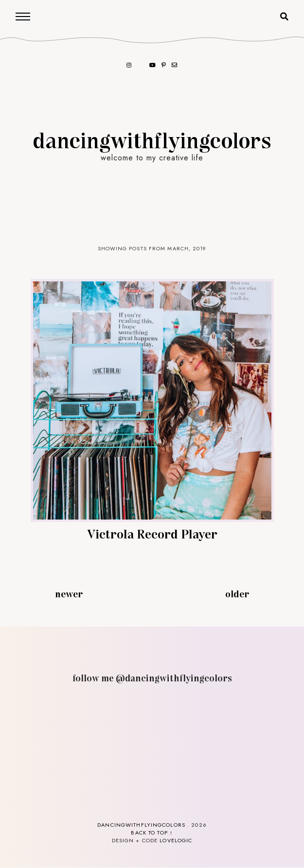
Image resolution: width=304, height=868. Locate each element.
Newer (69, 593)
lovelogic (176, 840)
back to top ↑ (152, 833)
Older (237, 593)
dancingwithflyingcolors (152, 139)
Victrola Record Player (152, 533)
